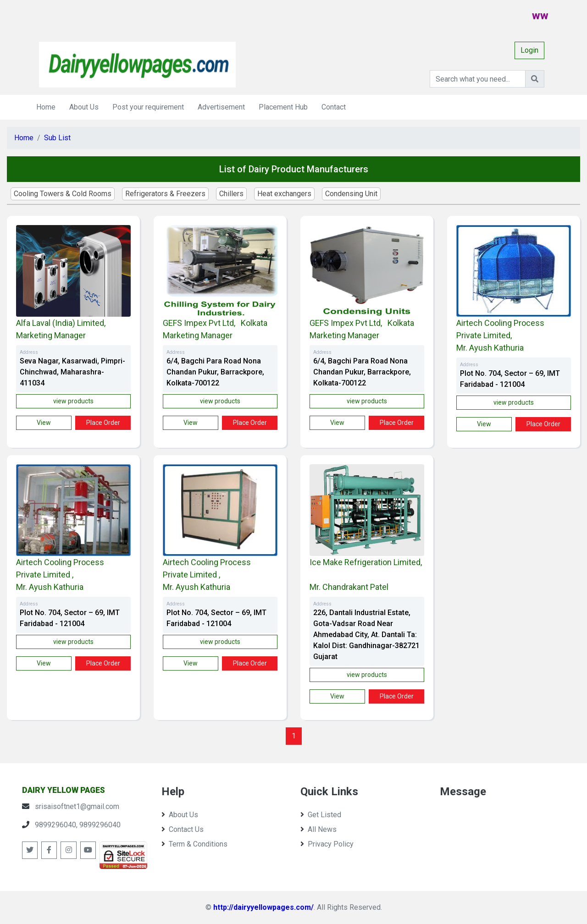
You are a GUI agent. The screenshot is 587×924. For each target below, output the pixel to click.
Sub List (57, 138)
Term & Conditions (194, 844)
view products (73, 401)
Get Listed (321, 815)
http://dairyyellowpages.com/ (263, 907)
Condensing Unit (351, 194)
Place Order (103, 423)
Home (46, 107)
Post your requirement (148, 107)
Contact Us (183, 829)
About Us (84, 107)
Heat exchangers (284, 194)
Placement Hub (283, 107)
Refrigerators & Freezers (165, 194)
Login (529, 50)
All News (318, 829)
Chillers (231, 194)
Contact (334, 107)
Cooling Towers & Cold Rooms (63, 194)
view (44, 423)
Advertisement (221, 107)
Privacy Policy (327, 844)
